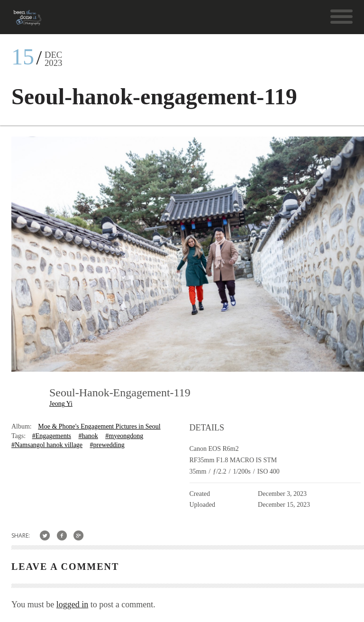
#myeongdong (124, 436)
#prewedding (107, 445)
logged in (73, 604)
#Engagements (52, 436)
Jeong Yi (61, 404)
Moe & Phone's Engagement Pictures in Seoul (99, 426)
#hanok (88, 436)
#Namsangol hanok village (47, 445)
